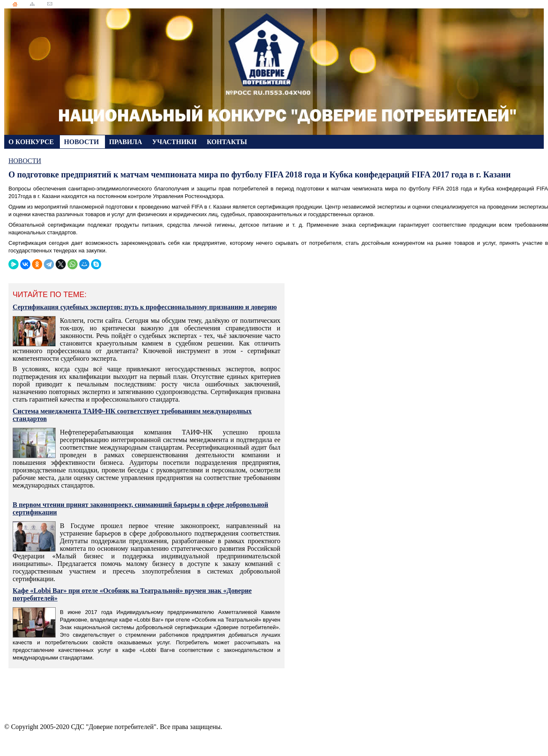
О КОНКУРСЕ (32, 142)
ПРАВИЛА (126, 142)
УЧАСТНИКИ (175, 142)
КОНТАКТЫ (227, 142)
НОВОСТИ (82, 142)
